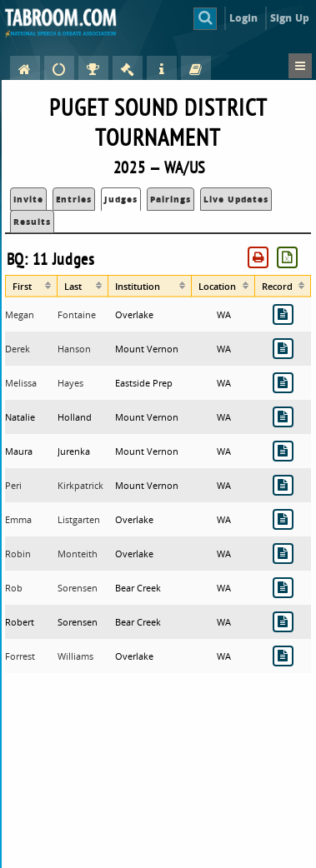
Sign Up (290, 18)
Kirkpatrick (80, 485)
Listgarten (79, 519)
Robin (18, 554)
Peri (13, 485)
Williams (75, 656)
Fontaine (77, 314)
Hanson (74, 349)
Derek (18, 349)
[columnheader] (31, 286)
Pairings (171, 199)
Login (244, 18)
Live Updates (236, 199)
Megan (20, 314)
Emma (18, 519)
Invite (28, 199)
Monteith (78, 554)
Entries (74, 199)
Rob (14, 588)
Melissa (21, 383)
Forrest (20, 656)
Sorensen (78, 588)
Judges (121, 199)
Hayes (70, 383)
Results (32, 222)
